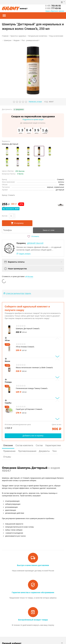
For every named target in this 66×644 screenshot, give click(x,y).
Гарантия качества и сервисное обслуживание (33, 592)
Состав (39, 445)
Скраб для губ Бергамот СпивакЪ (29, 409)
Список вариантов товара (18, 294)
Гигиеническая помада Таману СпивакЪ (32, 388)
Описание (8, 445)
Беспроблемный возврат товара (33, 620)
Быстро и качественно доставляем (33, 565)
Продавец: (21, 243)
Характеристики (53, 445)
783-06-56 (53, 6)
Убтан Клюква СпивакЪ (25, 347)
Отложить (33, 236)
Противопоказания (27, 451)
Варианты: (6, 141)
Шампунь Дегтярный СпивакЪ (28, 329)
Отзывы (7, 457)
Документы (44, 451)
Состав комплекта (24, 445)
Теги (54, 451)
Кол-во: (5, 216)
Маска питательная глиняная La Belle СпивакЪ (34, 368)
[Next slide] (57, 356)
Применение (9, 451)
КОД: (46, 102)
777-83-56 (53, 8)
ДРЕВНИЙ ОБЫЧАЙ (35, 243)
